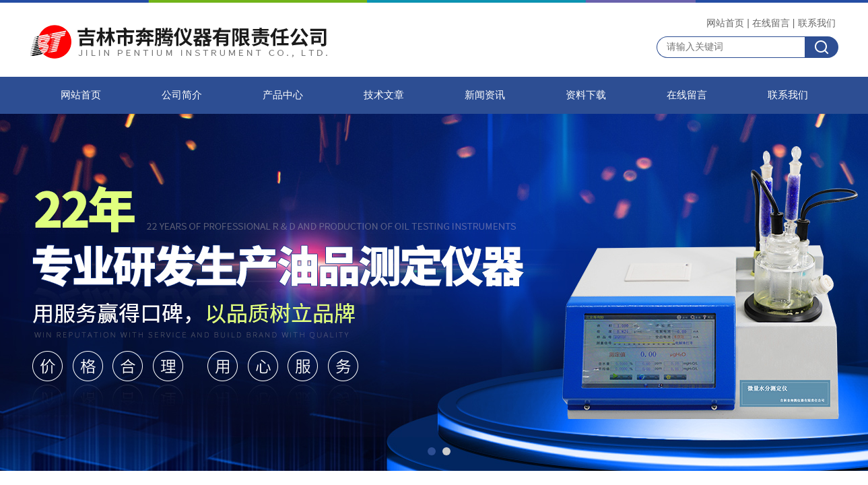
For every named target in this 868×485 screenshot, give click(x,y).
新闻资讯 (485, 95)
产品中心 (283, 95)
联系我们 (817, 23)
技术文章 (384, 95)
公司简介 (182, 95)
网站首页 (725, 23)
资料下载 (586, 95)
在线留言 (771, 23)
